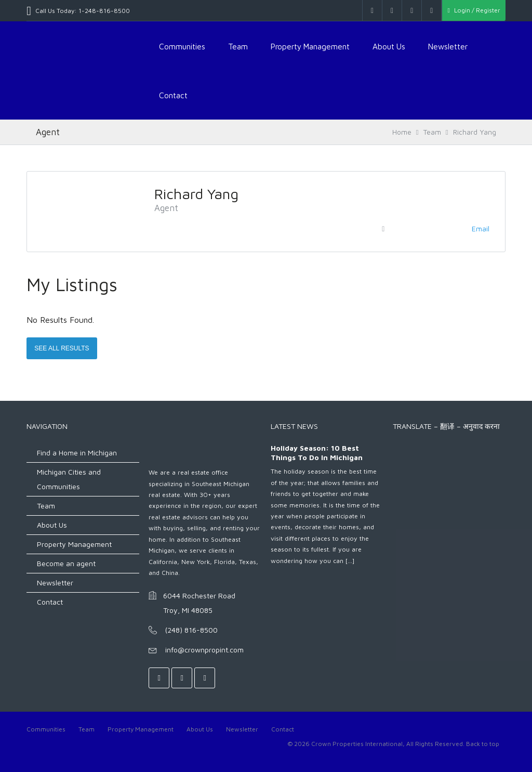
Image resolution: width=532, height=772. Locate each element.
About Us (389, 46)
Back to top (483, 744)
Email (481, 228)
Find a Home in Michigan (77, 453)
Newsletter (448, 46)
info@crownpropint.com (204, 650)
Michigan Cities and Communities (69, 479)
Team (238, 46)
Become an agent (66, 563)
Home (402, 132)
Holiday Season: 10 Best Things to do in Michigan (317, 453)
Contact (173, 95)
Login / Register (474, 10)
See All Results (62, 348)
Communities (182, 46)
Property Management (310, 46)
